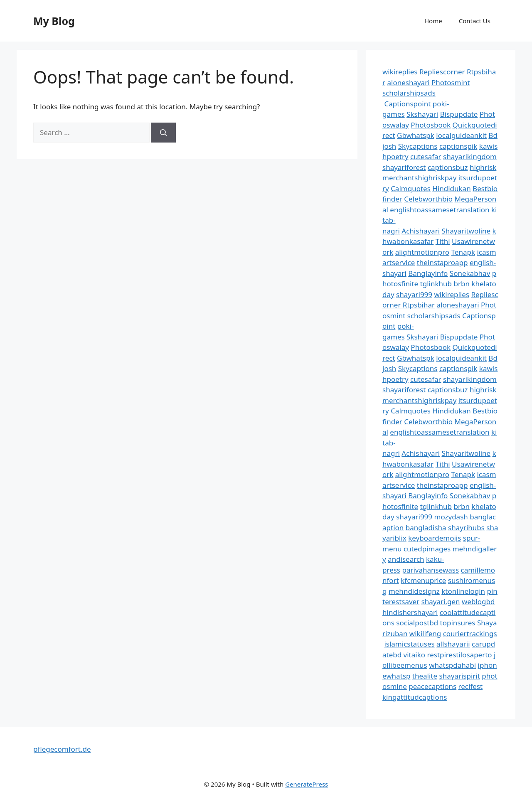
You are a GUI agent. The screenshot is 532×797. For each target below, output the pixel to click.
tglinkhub (436, 284)
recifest (471, 686)
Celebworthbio (428, 199)
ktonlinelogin (463, 591)
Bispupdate (459, 114)
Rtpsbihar (419, 305)
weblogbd (478, 601)
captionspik (458, 146)
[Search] (164, 133)
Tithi (443, 241)
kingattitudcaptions (415, 697)
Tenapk (463, 252)
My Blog (54, 21)
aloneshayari (408, 82)
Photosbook (431, 125)
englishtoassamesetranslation (440, 210)
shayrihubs (466, 528)
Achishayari (421, 231)
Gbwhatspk (416, 135)
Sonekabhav (470, 273)
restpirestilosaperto (459, 655)
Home (433, 21)
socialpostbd (417, 623)
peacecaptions (432, 686)
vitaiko (414, 655)
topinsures (458, 623)
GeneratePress (307, 784)
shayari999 (414, 294)
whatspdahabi (452, 665)
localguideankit (461, 135)
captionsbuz (448, 167)
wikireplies (400, 72)
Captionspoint (407, 104)
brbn (461, 284)
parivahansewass (430, 570)
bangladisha (426, 528)
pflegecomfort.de (62, 749)
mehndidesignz (414, 591)
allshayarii (453, 644)
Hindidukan (451, 188)
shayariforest (404, 167)
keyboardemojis (435, 538)
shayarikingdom (470, 156)
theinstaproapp (442, 262)
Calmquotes (411, 188)
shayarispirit (460, 676)
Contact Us (475, 21)
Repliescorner (443, 72)
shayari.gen (441, 601)
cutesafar (426, 156)
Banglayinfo (428, 273)
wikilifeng (425, 633)
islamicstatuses (409, 644)
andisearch (406, 559)
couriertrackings (470, 633)
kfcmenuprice (423, 580)
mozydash (451, 517)
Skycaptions (418, 146)
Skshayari (422, 114)
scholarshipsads (409, 93)
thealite (425, 676)
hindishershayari (410, 612)
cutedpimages (427, 549)
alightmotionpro (422, 252)
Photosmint (451, 82)
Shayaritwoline (466, 231)
